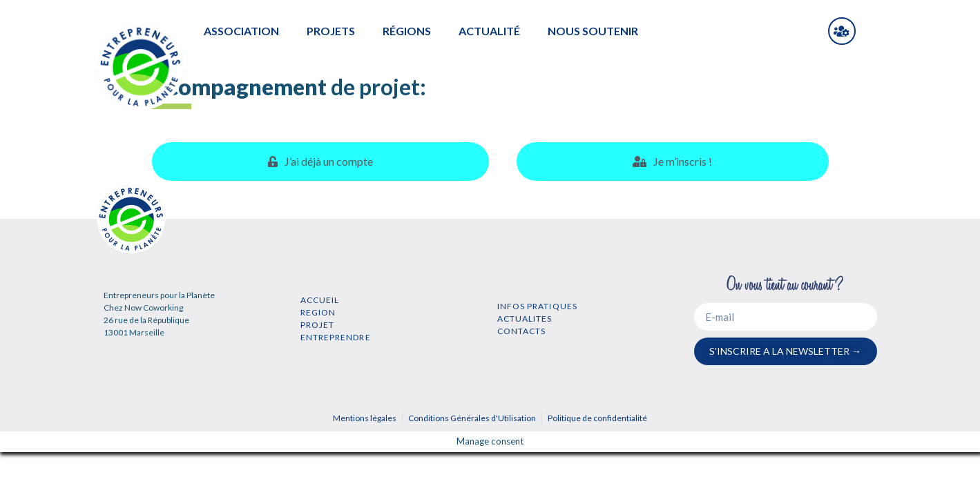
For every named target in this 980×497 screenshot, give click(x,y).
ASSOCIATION (241, 31)
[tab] (321, 162)
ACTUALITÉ (489, 31)
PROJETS (331, 31)
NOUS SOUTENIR (593, 31)
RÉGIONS (407, 31)
